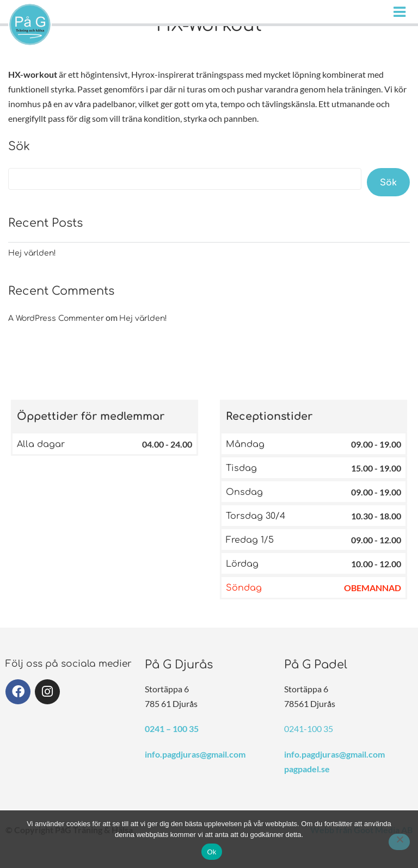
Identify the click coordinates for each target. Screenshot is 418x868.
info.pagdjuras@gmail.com (195, 754)
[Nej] (399, 842)
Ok (211, 852)
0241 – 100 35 (172, 728)
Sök (19, 146)
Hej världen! (32, 253)
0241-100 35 (309, 728)
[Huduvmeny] (402, 12)
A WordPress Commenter (56, 318)
